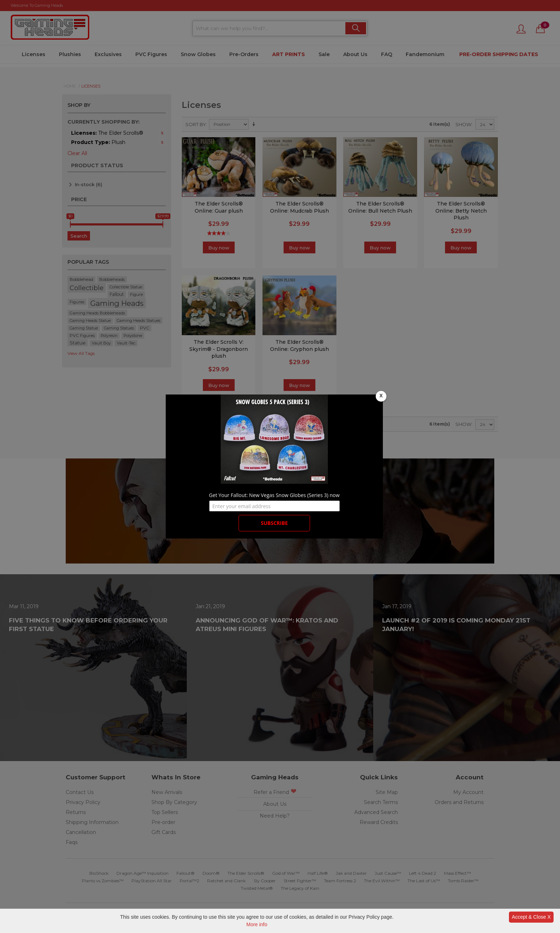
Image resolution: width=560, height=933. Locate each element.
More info (257, 924)
